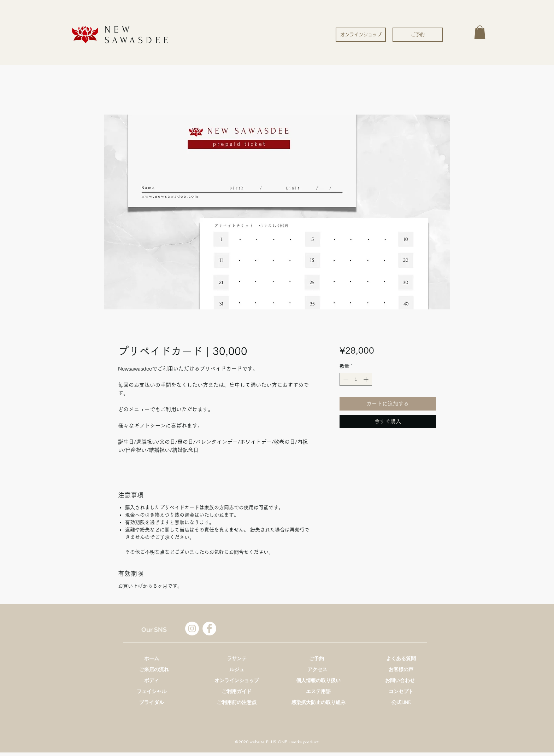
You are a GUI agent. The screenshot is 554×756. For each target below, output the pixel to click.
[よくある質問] (401, 659)
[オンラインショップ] (361, 35)
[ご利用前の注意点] (237, 702)
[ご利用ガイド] (237, 691)
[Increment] (367, 379)
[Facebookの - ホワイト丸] (209, 629)
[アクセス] (317, 670)
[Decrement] (345, 379)
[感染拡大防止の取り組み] (318, 702)
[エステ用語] (318, 691)
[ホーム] (152, 659)
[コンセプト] (401, 691)
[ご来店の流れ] (154, 670)
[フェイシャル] (152, 691)
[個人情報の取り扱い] (318, 681)
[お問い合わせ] (400, 681)
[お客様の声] (401, 670)
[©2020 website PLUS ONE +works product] (277, 742)
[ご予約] (418, 35)
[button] (480, 32)
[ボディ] (152, 681)
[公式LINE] (401, 702)
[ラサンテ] (237, 659)
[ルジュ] (237, 670)
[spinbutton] (356, 379)
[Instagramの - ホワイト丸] (192, 629)
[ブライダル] (152, 702)
